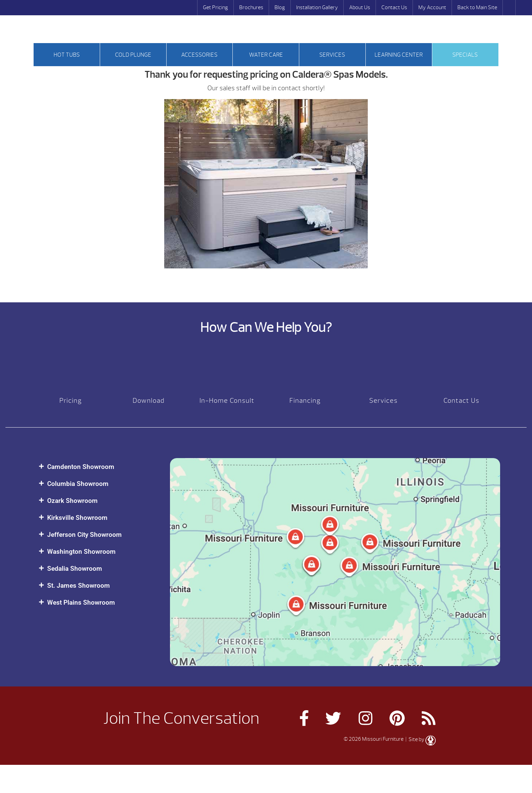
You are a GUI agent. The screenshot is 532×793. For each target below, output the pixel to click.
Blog (280, 7)
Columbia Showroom (78, 484)
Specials (465, 55)
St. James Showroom (79, 586)
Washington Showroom (81, 552)
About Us (360, 7)
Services (332, 55)
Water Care (266, 55)
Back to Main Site (477, 7)
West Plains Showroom (81, 602)
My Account (432, 7)
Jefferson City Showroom (84, 535)
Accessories (199, 55)
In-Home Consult (227, 401)
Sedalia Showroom (75, 569)
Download (149, 401)
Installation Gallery (317, 7)
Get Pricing (215, 7)
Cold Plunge (133, 55)
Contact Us (394, 7)
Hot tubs (67, 55)
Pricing (71, 401)
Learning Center (399, 55)
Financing (305, 401)
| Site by (420, 739)
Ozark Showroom (72, 501)
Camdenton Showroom (81, 467)
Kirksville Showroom (77, 518)
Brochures (251, 7)
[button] (98, 467)
